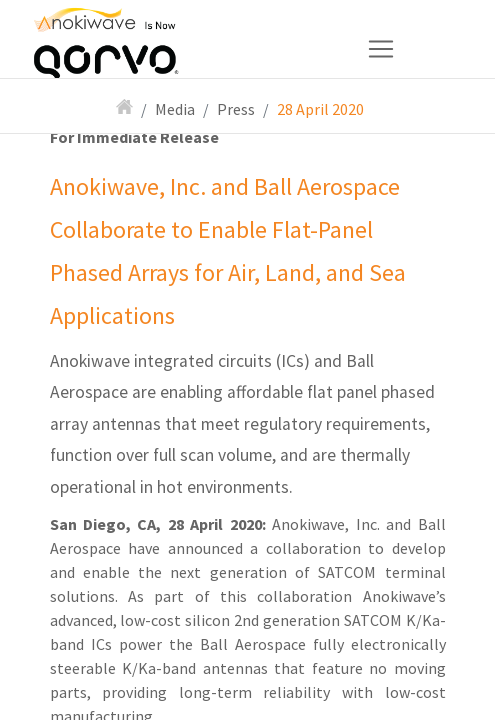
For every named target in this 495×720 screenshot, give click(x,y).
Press (236, 109)
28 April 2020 (320, 109)
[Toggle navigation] (229, 49)
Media (175, 109)
